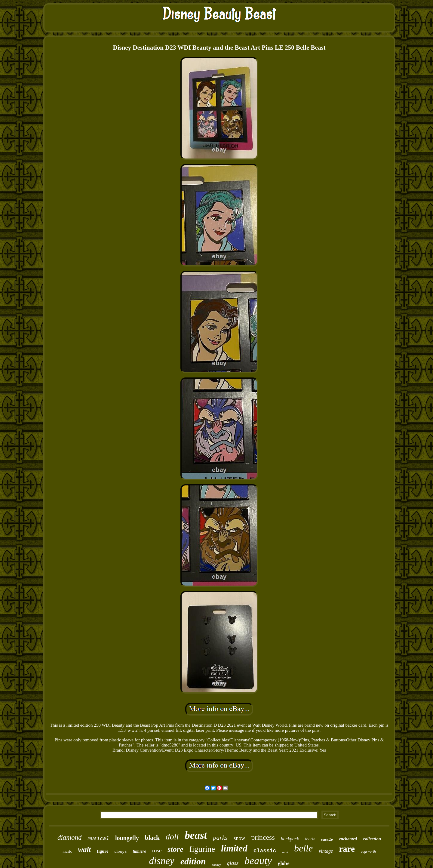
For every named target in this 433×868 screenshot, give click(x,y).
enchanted (348, 839)
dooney (216, 865)
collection (372, 839)
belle (303, 848)
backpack (290, 839)
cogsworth (368, 851)
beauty (258, 861)
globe (284, 863)
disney (161, 861)
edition (193, 861)
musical (98, 839)
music (67, 851)
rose (157, 850)
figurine (202, 849)
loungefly (127, 838)
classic (265, 851)
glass (233, 863)
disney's (120, 851)
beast (196, 835)
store (175, 849)
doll (172, 837)
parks (220, 837)
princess (263, 837)
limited (234, 848)
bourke (310, 839)
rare (347, 849)
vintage (326, 851)
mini (285, 852)
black (152, 838)
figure (103, 851)
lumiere (139, 851)
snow (239, 838)
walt (84, 850)
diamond (70, 837)
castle (327, 840)
